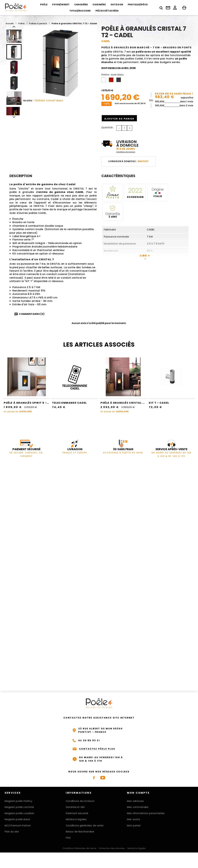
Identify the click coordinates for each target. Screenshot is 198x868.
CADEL (106, 41)
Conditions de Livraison (80, 801)
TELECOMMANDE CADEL (69, 403)
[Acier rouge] (112, 81)
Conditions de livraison (126, 152)
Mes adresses (135, 801)
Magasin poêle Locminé (19, 807)
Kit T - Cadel (159, 403)
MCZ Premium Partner (18, 826)
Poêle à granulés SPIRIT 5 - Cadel (30, 403)
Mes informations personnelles (146, 813)
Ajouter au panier (122, 118)
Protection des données (112, 848)
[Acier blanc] (104, 81)
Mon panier (134, 826)
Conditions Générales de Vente (79, 848)
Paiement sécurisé (77, 813)
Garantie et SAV (75, 807)
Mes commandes (138, 807)
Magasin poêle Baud (17, 819)
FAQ (68, 838)
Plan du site (12, 832)
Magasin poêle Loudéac (19, 813)
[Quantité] (124, 128)
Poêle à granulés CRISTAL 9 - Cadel (129, 403)
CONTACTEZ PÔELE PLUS (97, 749)
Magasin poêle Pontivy (18, 801)
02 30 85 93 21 (89, 740)
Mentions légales (76, 819)
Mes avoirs (134, 819)
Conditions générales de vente (85, 826)
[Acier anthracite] (119, 81)
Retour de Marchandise (80, 832)
